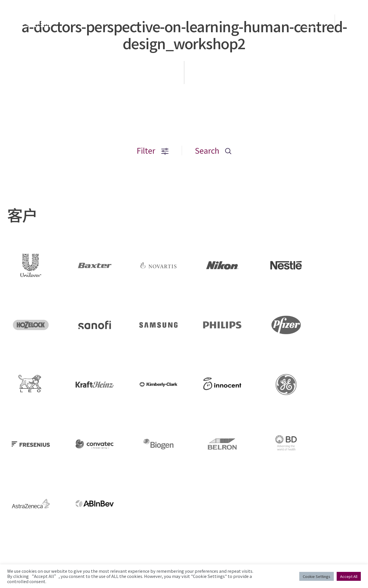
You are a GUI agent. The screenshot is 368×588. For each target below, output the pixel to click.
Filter (153, 150)
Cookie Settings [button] (317, 576)
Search (213, 150)
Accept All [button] (349, 576)
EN (352, 23)
